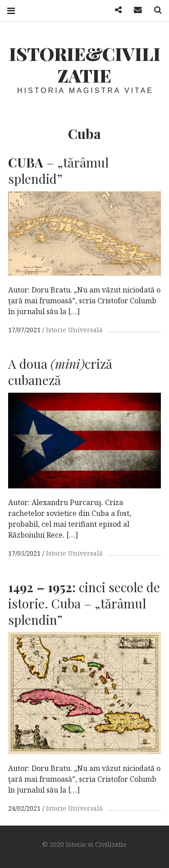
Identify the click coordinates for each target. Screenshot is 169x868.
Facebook (115, 10)
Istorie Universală (74, 330)
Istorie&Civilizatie (85, 64)
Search (155, 10)
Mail (135, 10)
